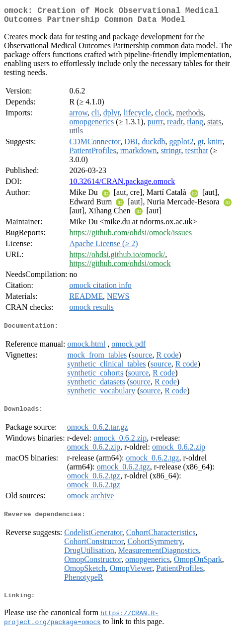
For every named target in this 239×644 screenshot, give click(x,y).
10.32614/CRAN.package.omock (122, 185)
